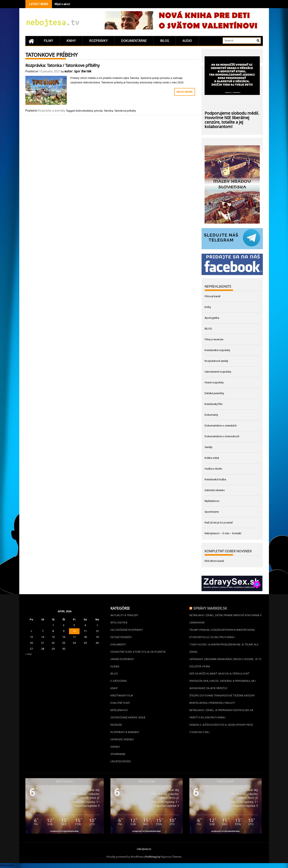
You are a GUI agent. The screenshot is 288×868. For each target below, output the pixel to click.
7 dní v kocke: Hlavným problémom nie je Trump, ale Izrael (224, 648)
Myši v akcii (62, 4)
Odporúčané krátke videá (128, 718)
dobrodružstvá (84, 111)
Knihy (71, 41)
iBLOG (165, 41)
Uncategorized (121, 762)
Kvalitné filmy (120, 703)
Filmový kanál (212, 296)
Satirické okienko (215, 490)
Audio (187, 41)
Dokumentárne (134, 41)
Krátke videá (212, 458)
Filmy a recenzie (214, 339)
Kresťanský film (214, 404)
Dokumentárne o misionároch (222, 436)
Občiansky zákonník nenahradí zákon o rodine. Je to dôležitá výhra (225, 663)
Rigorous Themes (171, 857)
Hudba (115, 666)
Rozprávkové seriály (216, 361)
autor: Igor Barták (78, 71)
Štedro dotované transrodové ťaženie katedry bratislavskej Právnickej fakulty (222, 699)
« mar (29, 654)
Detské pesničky (214, 393)
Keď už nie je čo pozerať (219, 523)
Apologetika (212, 318)
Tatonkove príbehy (125, 111)
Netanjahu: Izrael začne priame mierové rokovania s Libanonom (225, 619)
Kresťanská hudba (215, 479)
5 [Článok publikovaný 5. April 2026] (97, 625)
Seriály (208, 447)
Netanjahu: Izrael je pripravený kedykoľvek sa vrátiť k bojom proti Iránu (221, 714)
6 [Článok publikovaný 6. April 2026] (31, 631)
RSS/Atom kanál (214, 561)
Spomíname (212, 512)
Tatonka (108, 111)
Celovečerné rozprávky (218, 372)
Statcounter (7, 866)
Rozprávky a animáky (52, 111)
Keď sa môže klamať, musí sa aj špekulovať (219, 674)
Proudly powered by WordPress (125, 857)
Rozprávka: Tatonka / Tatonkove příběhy (63, 65)
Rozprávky (99, 41)
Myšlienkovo (212, 501)
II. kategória (119, 681)
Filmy (49, 41)
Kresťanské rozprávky (217, 350)
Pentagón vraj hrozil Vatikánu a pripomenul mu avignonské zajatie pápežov (222, 685)
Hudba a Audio (213, 469)
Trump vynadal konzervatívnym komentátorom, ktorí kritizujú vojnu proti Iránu (222, 634)
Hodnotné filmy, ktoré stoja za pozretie (138, 652)
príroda (98, 111)
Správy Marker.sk (210, 608)
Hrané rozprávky (214, 382)
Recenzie (116, 725)
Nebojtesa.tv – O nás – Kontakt (223, 533)
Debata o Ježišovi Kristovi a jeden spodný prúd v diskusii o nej (221, 729)
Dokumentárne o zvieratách (221, 426)
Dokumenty (211, 415)
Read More (185, 92)
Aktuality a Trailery (124, 615)
